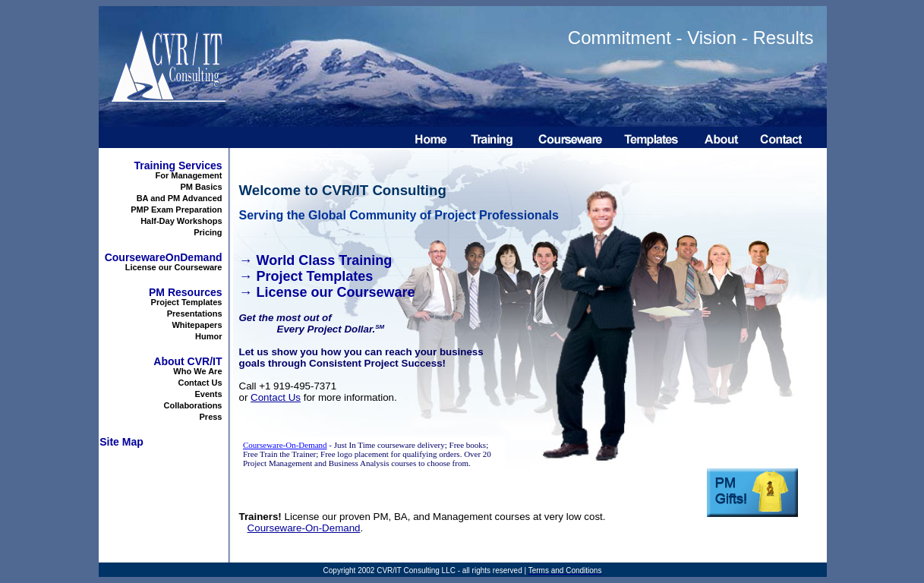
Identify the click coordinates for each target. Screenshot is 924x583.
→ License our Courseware (327, 292)
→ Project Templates (306, 276)
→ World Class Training (316, 260)
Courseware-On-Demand (304, 528)
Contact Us (276, 397)
